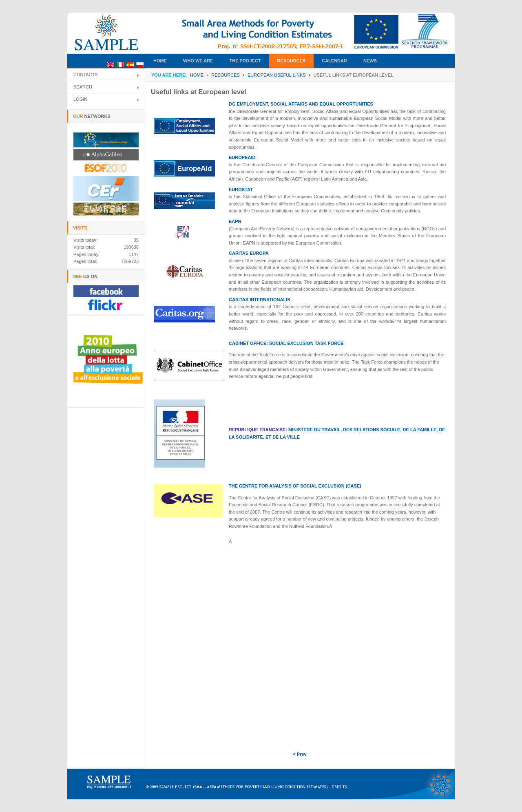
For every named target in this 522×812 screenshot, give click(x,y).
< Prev (300, 754)
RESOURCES (226, 75)
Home (197, 75)
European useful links (277, 75)
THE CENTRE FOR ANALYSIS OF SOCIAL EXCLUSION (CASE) (295, 486)
